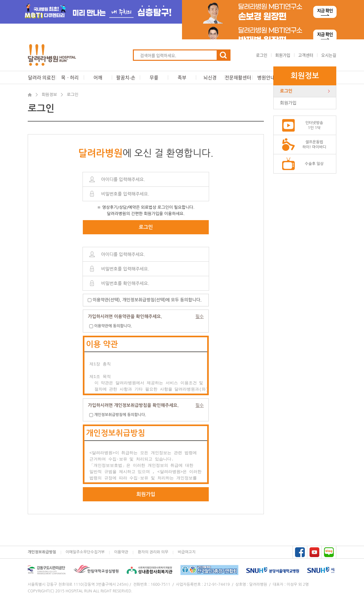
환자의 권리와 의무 (153, 552)
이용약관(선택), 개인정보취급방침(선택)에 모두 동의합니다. (147, 300)
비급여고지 (186, 552)
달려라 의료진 (42, 77)
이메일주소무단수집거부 (85, 552)
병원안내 (266, 77)
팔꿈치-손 (126, 77)
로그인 (262, 55)
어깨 (98, 77)
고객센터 (306, 55)
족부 (182, 77)
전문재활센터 (238, 77)
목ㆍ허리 (70, 77)
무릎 (154, 77)
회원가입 (283, 55)
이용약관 (121, 552)
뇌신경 (210, 77)
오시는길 (329, 55)
